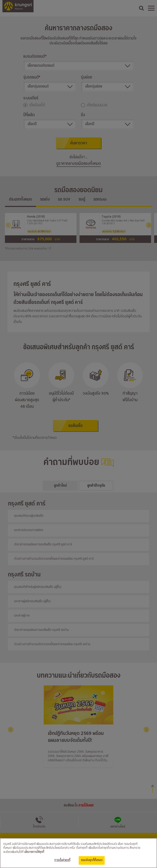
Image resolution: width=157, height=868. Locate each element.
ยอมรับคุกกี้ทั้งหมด (92, 860)
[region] (78, 853)
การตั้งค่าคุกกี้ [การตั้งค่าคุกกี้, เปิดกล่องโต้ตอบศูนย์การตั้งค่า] (62, 860)
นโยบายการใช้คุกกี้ (34, 852)
